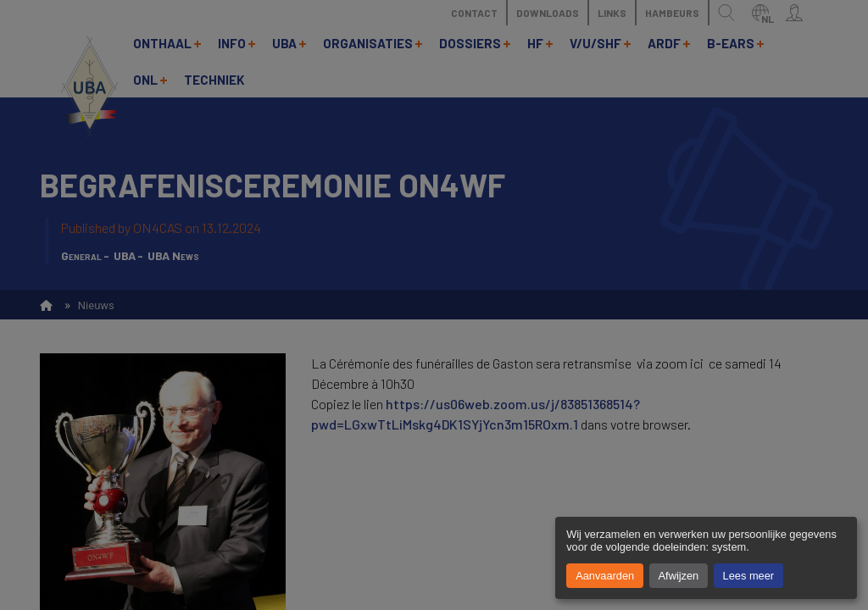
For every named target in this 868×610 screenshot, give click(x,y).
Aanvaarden (605, 576)
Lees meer (748, 576)
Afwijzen (679, 576)
